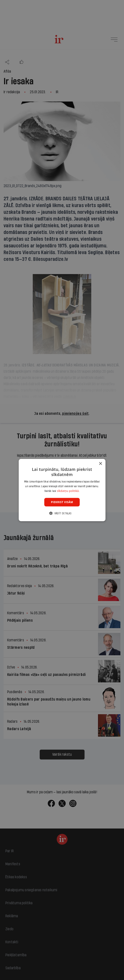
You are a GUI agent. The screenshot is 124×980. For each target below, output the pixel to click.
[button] (62, 513)
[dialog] (62, 490)
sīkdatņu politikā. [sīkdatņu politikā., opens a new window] (68, 491)
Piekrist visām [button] (62, 502)
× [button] (100, 464)
